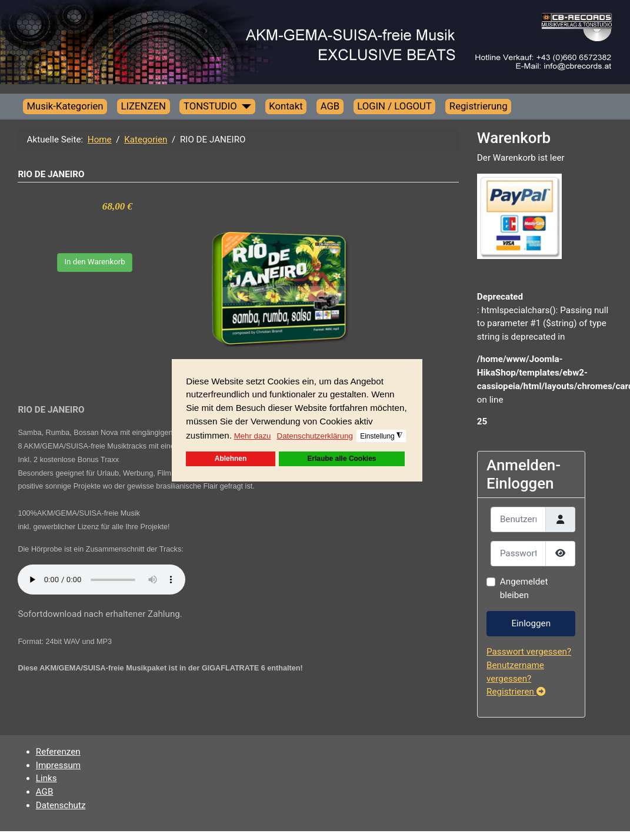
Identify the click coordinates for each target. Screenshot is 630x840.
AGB (330, 106)
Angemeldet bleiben (524, 588)
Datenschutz (61, 805)
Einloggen (531, 623)
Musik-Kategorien (65, 106)
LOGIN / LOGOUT (394, 106)
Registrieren (516, 692)
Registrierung (479, 106)
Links (46, 778)
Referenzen (58, 752)
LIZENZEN (144, 106)
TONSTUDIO (210, 106)
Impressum (58, 765)
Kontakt (286, 106)
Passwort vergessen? (529, 652)
